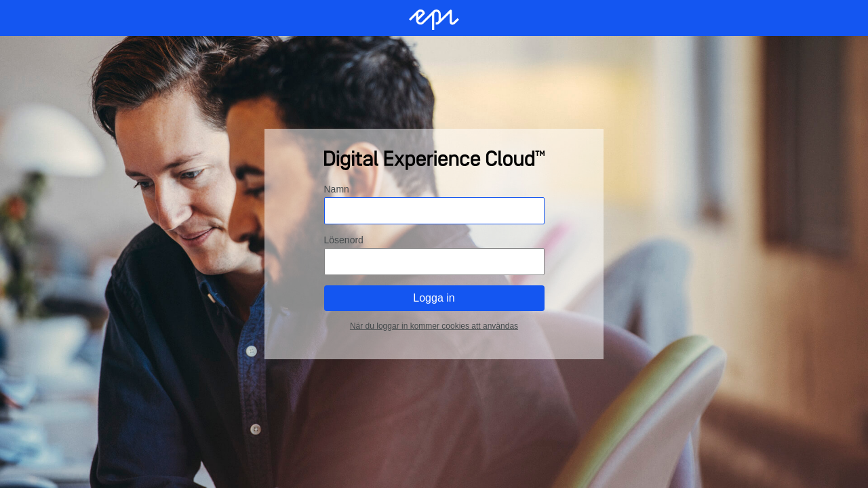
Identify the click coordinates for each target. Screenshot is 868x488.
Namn (337, 189)
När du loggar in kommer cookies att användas (434, 326)
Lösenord (344, 240)
